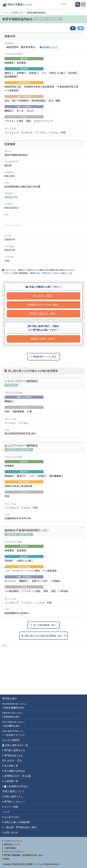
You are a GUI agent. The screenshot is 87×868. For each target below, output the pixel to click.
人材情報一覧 (11, 781)
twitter (7, 859)
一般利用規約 (10, 848)
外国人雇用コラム (13, 797)
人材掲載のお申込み (16, 786)
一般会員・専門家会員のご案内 (20, 827)
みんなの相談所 (11, 740)
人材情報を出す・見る (17, 776)
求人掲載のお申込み (15, 771)
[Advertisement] (43, 670)
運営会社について (12, 844)
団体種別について (49, 47)
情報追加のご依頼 (50, 273)
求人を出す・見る (12, 761)
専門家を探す (10, 699)
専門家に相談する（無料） (43, 314)
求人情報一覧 (11, 766)
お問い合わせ (11, 832)
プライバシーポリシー (14, 852)
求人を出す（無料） (43, 296)
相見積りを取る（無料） (43, 339)
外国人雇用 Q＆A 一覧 (17, 745)
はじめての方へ (12, 817)
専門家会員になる (13, 756)
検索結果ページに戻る (43, 357)
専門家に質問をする (15, 750)
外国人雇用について (13, 791)
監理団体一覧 (17, 13)
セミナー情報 (11, 807)
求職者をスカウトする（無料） (43, 305)
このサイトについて (13, 841)
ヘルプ (6, 812)
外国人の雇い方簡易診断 (17, 822)
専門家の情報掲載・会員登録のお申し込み (23, 855)
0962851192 (11, 197)
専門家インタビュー (15, 802)
